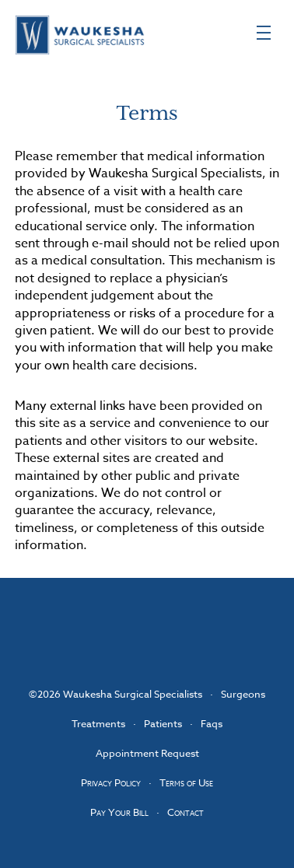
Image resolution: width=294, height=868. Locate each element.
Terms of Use (186, 782)
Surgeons (243, 694)
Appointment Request (147, 753)
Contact (185, 812)
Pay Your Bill (119, 812)
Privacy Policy (111, 782)
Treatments (98, 723)
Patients (163, 723)
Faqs (212, 723)
